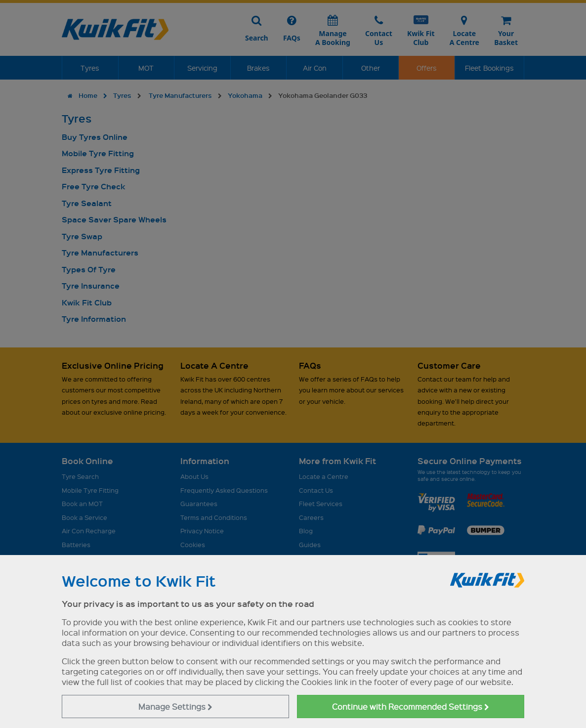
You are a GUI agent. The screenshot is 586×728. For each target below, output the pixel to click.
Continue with (411, 707)
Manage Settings (175, 707)
